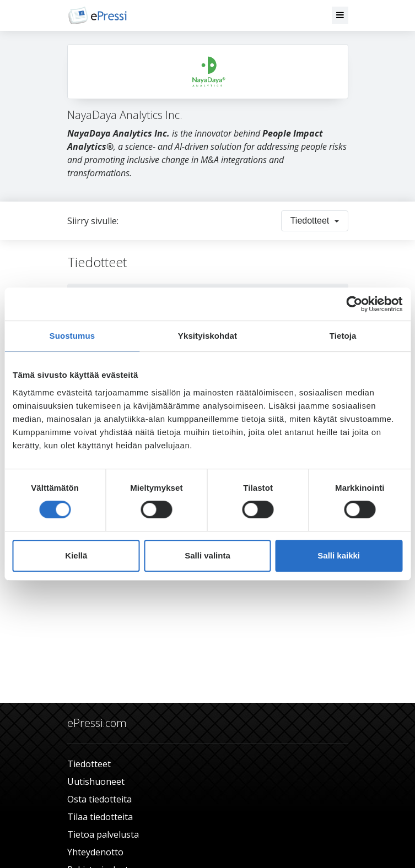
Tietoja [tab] (343, 336)
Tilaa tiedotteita (100, 817)
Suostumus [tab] (72, 336)
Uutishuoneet (96, 782)
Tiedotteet (89, 764)
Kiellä (76, 555)
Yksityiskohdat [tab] (207, 336)
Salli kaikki (339, 555)
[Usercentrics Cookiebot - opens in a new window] (354, 304)
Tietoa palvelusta (103, 834)
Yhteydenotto (95, 852)
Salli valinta (207, 555)
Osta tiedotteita (99, 799)
